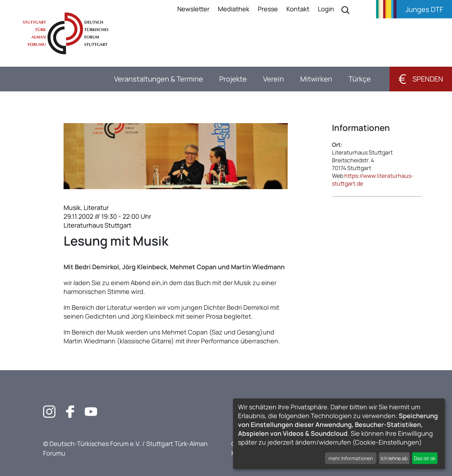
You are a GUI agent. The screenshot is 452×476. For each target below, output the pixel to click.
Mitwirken (316, 79)
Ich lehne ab (394, 458)
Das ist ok (425, 458)
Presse (268, 9)
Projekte (233, 79)
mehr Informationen (351, 458)
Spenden (421, 79)
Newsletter (193, 9)
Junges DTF (424, 9)
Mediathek (234, 9)
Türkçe (360, 79)
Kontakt (298, 9)
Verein (273, 79)
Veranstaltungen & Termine (159, 79)
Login (326, 9)
